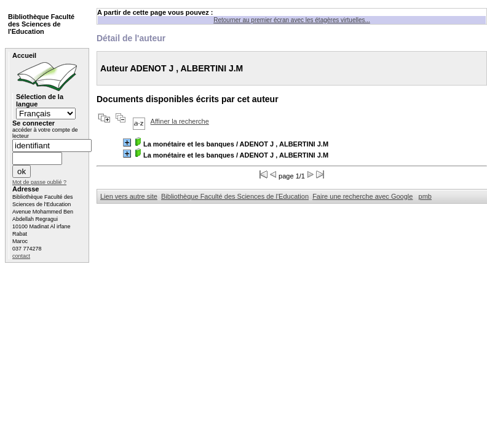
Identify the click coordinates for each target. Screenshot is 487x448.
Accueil (24, 55)
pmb (425, 196)
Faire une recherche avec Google (362, 196)
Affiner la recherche (180, 121)
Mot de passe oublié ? (39, 182)
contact (21, 256)
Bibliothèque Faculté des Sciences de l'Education (235, 196)
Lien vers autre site (129, 196)
